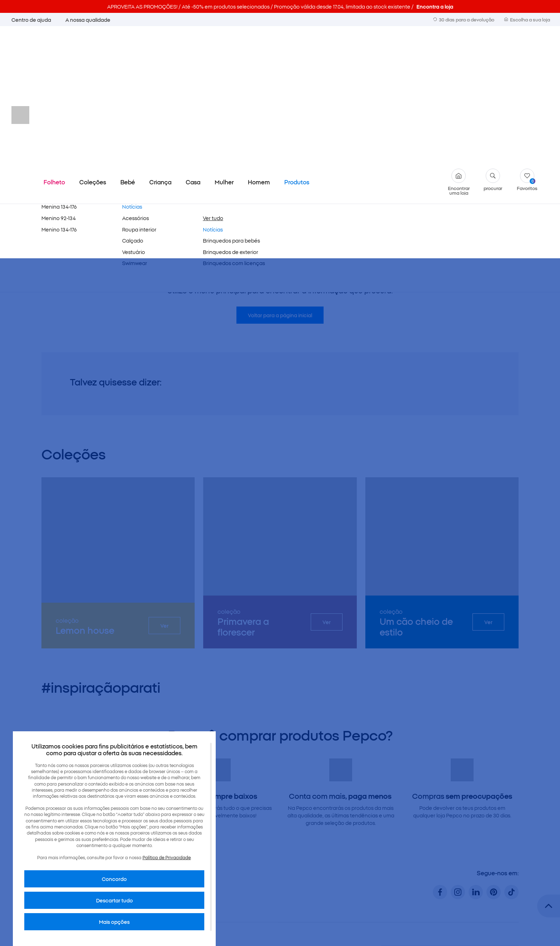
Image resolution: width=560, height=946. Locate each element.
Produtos (297, 48)
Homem (259, 48)
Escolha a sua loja (527, 19)
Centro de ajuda (31, 20)
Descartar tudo (114, 900)
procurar (493, 46)
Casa (193, 48)
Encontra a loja (435, 6)
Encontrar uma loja (459, 48)
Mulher (224, 48)
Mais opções (114, 922)
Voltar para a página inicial (280, 181)
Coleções (93, 48)
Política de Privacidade (167, 857)
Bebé (128, 48)
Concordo (114, 879)
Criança (160, 48)
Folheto (54, 48)
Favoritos (527, 46)
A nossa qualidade (88, 20)
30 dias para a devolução (464, 19)
